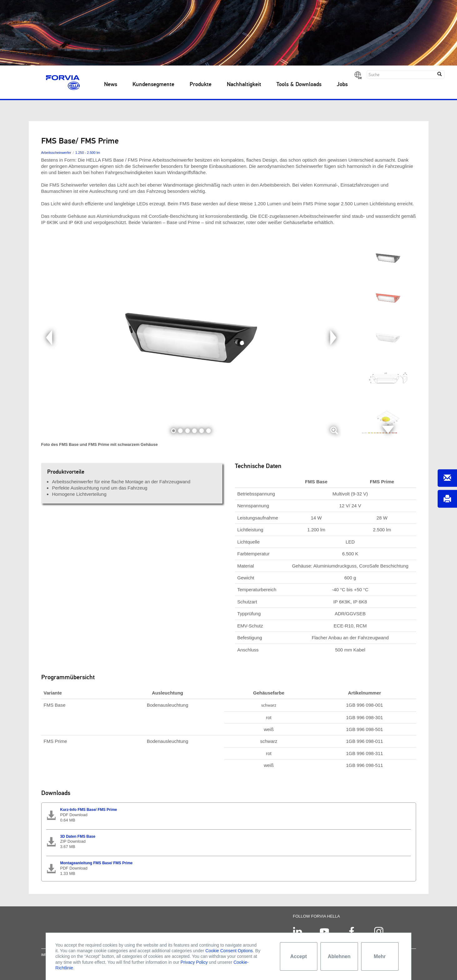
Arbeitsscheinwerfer (56, 153)
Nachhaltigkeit (244, 85)
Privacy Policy (194, 962)
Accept (298, 956)
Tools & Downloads (299, 85)
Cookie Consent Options (229, 951)
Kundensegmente (153, 85)
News (111, 85)
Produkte (201, 85)
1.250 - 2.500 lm (88, 153)
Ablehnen (339, 956)
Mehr (380, 956)
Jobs (342, 85)
